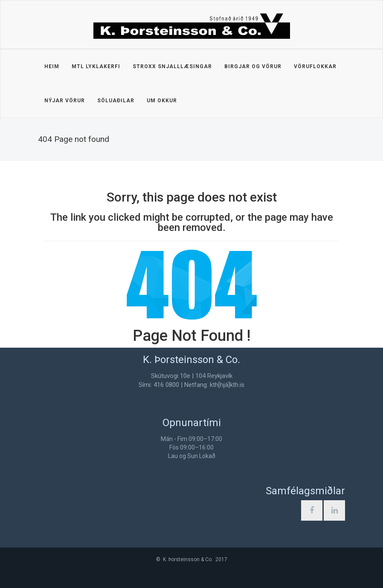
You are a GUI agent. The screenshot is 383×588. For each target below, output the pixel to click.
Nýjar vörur (65, 101)
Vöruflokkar (315, 66)
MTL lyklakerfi (96, 66)
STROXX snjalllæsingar (172, 66)
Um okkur (162, 101)
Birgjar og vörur (253, 66)
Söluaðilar (116, 101)
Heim (52, 66)
